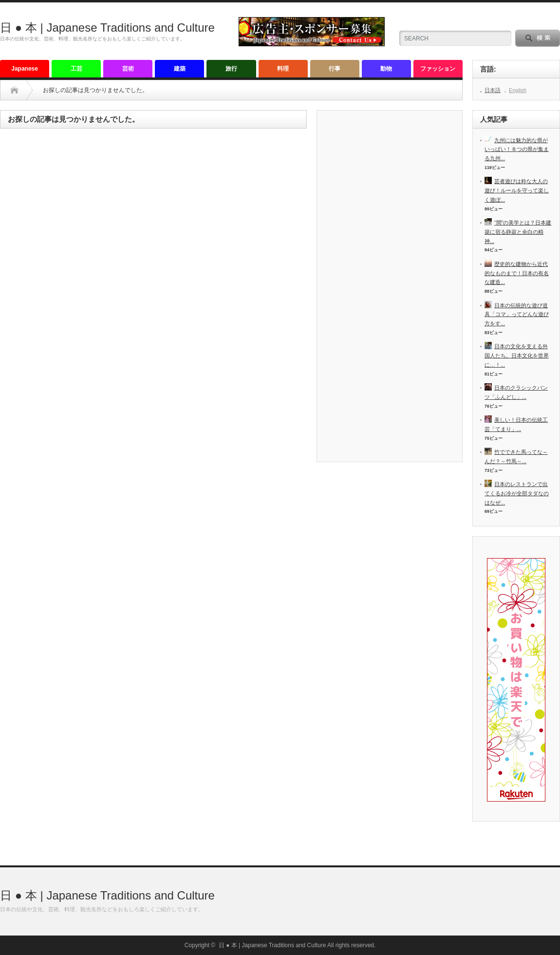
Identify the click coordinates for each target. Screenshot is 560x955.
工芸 (76, 69)
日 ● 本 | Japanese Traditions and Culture (107, 28)
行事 (335, 69)
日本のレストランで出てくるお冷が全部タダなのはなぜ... (517, 493)
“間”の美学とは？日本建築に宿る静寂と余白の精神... (518, 232)
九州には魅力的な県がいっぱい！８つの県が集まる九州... (517, 149)
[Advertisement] (390, 290)
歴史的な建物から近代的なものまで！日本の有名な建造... (517, 273)
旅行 (231, 69)
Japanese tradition (25, 71)
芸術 (128, 69)
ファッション (438, 69)
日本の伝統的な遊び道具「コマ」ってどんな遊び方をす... (517, 314)
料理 (283, 69)
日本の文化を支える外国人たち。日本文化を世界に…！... (517, 355)
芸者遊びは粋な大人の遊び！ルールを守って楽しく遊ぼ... (517, 190)
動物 (386, 69)
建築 (180, 69)
